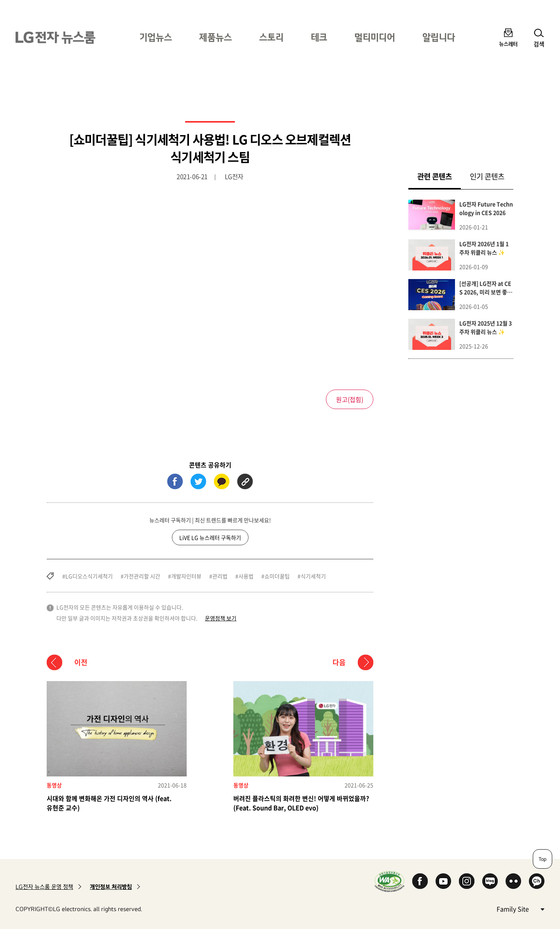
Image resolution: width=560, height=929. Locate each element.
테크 (319, 37)
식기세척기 (313, 576)
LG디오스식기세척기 (89, 576)
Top (542, 859)
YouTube (443, 881)
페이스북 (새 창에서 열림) (175, 481)
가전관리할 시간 (142, 576)
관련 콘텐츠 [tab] (439, 176)
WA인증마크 (389, 881)
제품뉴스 (215, 37)
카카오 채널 (537, 881)
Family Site (520, 909)
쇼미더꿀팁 (277, 576)
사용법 (246, 576)
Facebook (420, 881)
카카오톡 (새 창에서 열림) (222, 481)
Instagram (467, 881)
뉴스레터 (508, 44)
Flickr (513, 881)
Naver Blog (490, 881)
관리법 (220, 576)
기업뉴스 (156, 37)
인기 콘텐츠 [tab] (487, 176)
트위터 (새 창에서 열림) (198, 481)
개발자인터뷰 (186, 576)
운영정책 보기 (221, 618)
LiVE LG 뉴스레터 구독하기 (210, 537)
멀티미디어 (375, 37)
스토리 (271, 37)
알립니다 (439, 37)
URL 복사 (245, 481)
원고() (350, 399)
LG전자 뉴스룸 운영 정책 (44, 887)
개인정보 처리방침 (111, 887)
